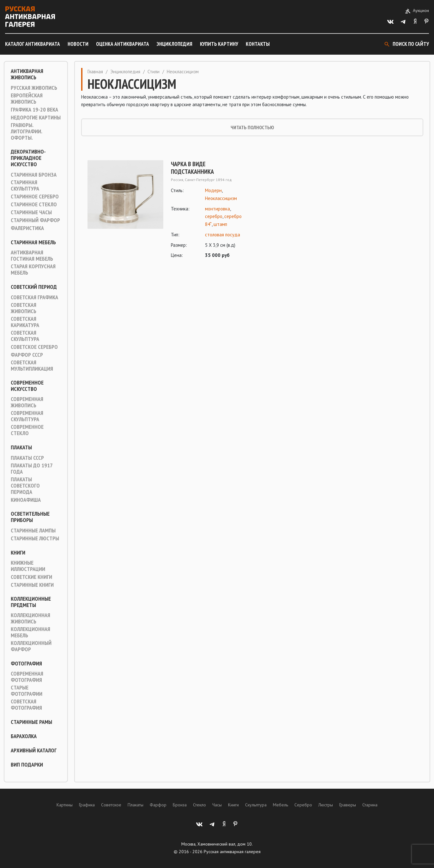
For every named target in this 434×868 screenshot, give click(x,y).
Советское (111, 805)
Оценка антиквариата (123, 44)
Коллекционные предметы (31, 602)
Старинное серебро (35, 197)
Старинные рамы (31, 722)
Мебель (280, 805)
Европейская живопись (27, 99)
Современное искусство (27, 386)
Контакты (258, 44)
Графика (87, 805)
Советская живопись (24, 308)
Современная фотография (27, 677)
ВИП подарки (27, 765)
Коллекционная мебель (30, 632)
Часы (217, 805)
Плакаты (21, 447)
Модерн (213, 190)
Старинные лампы (33, 531)
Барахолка (24, 736)
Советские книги (31, 577)
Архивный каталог (34, 750)
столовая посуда (223, 235)
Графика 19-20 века (34, 110)
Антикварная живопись (27, 74)
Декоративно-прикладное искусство (28, 158)
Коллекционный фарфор (31, 646)
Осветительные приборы (30, 517)
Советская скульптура (25, 336)
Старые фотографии (27, 691)
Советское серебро (34, 347)
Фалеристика (27, 228)
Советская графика (34, 297)
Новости (78, 44)
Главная (95, 72)
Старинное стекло (34, 204)
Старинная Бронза (34, 175)
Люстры (326, 805)
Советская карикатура (25, 322)
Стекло (199, 805)
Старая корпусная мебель (33, 270)
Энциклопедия (175, 44)
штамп (220, 224)
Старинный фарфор (35, 220)
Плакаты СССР (27, 458)
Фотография (26, 664)
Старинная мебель (33, 242)
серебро (214, 216)
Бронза (180, 805)
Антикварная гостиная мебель (32, 256)
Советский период (34, 287)
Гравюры (348, 805)
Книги (18, 553)
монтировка (217, 209)
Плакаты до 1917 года (32, 469)
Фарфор (158, 805)
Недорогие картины (36, 118)
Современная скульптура (27, 416)
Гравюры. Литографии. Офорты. (26, 131)
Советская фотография (26, 705)
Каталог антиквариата (33, 44)
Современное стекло (27, 430)
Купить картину (219, 44)
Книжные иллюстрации (28, 566)
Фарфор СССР (27, 355)
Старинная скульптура (25, 185)
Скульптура (256, 805)
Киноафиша (26, 500)
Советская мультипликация (32, 366)
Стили (154, 72)
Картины (65, 805)
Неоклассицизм (221, 198)
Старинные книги (32, 585)
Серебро (303, 805)
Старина (370, 805)
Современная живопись (27, 402)
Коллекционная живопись (30, 618)
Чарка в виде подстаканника (192, 168)
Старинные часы (31, 212)
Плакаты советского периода (25, 486)
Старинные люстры (35, 538)
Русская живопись (34, 88)
